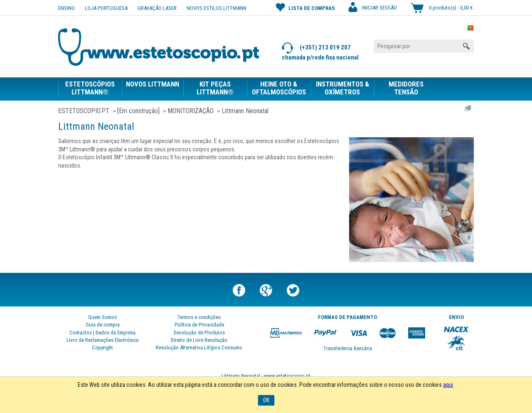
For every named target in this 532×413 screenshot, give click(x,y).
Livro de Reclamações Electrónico (103, 340)
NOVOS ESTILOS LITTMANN (217, 8)
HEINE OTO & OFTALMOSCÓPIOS (279, 88)
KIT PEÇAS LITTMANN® (215, 88)
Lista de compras (305, 7)
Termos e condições (199, 317)
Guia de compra (103, 325)
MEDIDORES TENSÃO (406, 88)
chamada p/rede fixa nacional (320, 57)
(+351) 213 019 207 (316, 48)
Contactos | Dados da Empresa (102, 333)
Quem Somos (102, 317)
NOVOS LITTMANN (153, 84)
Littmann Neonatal (96, 126)
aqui (448, 385)
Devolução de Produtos (199, 333)
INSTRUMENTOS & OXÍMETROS (342, 88)
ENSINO (66, 8)
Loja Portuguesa (106, 8)
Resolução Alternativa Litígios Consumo (199, 347)
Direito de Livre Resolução (199, 340)
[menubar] (248, 87)
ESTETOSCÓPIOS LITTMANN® (90, 88)
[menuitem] (90, 89)
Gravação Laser (157, 8)
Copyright (102, 347)
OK (266, 400)
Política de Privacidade (199, 325)
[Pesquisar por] (424, 46)
